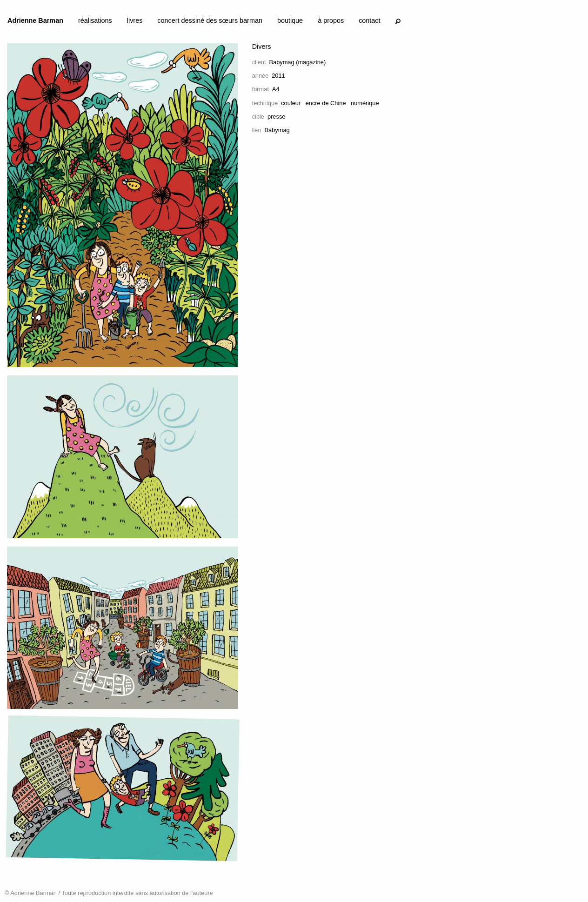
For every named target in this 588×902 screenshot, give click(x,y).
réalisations (95, 20)
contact (369, 20)
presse (276, 117)
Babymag (277, 130)
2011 (278, 76)
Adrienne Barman (35, 20)
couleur (291, 103)
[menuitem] (35, 22)
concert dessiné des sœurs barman (210, 20)
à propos (331, 20)
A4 (276, 89)
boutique (290, 20)
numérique (365, 103)
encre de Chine (326, 103)
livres (135, 20)
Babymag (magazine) (298, 62)
